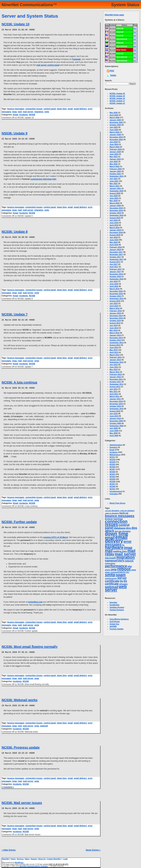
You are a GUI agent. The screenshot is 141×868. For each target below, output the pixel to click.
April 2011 (114, 394)
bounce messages (16, 109)
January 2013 (115, 360)
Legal (65, 857)
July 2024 (114, 142)
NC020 (112, 462)
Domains (113, 447)
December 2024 (116, 137)
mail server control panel (48, 65)
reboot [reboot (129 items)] (124, 569)
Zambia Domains (117, 610)
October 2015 (115, 296)
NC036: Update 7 (15, 314)
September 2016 (116, 279)
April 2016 (114, 286)
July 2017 (114, 264)
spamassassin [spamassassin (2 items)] (111, 578)
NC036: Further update (19, 521)
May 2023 (114, 157)
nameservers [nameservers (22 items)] (115, 561)
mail (20, 112)
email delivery (80, 109)
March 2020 (115, 203)
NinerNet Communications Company (34, 864)
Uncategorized (116, 491)
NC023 (112, 464)
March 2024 (115, 147)
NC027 (112, 469)
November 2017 (116, 254)
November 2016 (116, 274)
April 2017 (114, 267)
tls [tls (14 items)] (121, 581)
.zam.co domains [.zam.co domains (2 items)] (112, 513)
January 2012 (115, 377)
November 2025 (116, 122)
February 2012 (116, 374)
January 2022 (115, 171)
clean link (51, 179)
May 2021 (114, 184)
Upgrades (114, 494)
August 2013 (115, 345)
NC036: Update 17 (117, 101)
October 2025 (115, 125)
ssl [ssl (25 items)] (120, 578)
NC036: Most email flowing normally (30, 646)
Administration (116, 445)
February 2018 (116, 247)
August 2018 (115, 235)
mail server (28, 112)
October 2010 (115, 406)
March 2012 (115, 372)
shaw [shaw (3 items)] (133, 570)
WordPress (19, 861)
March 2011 (115, 396)
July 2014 (114, 325)
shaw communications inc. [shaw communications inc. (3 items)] (117, 572)
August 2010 (115, 411)
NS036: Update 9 (15, 133)
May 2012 (114, 369)
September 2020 (116, 191)
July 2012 (114, 365)
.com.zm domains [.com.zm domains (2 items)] (127, 511)
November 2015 (116, 294)
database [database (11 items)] (120, 528)
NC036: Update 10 (16, 24)
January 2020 (115, 206)
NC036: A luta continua (19, 382)
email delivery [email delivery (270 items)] (116, 539)
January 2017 (115, 272)
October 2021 (115, 174)
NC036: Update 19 (117, 96)
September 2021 (116, 176)
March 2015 (115, 308)
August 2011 (115, 387)
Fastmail (76, 59)
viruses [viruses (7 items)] (123, 584)
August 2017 (115, 262)
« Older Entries (9, 848)
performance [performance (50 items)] (116, 566)
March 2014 (115, 333)
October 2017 (115, 257)
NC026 (112, 467)
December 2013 (116, 338)
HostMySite (115, 605)
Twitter (113, 75)
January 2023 (115, 159)
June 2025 (114, 130)
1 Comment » (8, 786)
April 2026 (114, 115)
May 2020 (114, 201)
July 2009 (114, 428)
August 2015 (115, 301)
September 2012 (116, 362)
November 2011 (116, 379)
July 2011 (114, 389)
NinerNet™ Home (9, 857)
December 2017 (116, 252)
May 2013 (114, 350)
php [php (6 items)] (130, 566)
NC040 (112, 486)
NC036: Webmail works (20, 699)
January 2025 (115, 135)
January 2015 (115, 313)
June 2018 (114, 240)
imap (15, 112)
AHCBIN (113, 626)
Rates (27, 857)
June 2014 (114, 328)
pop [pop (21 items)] (114, 569)
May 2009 (114, 433)
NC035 (112, 479)
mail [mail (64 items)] (109, 551)
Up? (135, 28)
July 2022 (114, 161)
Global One (114, 624)
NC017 (112, 457)
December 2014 (116, 316)
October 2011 (115, 382)
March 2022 (115, 166)
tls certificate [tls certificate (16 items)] (116, 582)
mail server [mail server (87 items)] (125, 554)
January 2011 (115, 399)
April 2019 (114, 225)
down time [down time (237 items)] (117, 534)
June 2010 (114, 416)
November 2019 (116, 210)
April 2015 (114, 306)
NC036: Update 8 (15, 231)
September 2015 (116, 299)
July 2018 (114, 237)
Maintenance (115, 455)
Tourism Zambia (116, 629)
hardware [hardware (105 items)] (114, 547)
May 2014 (114, 330)
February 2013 (116, 357)
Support (34, 857)
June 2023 (114, 154)
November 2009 (116, 421)
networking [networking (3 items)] (110, 563)
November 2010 (116, 404)
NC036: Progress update (21, 746)
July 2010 (114, 414)
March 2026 (115, 117)
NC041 (112, 489)
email (70, 109)
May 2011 (114, 392)
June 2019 (114, 223)
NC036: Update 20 (117, 93)
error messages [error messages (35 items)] (118, 543)
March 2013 (115, 355)
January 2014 (115, 335)
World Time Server (118, 503)
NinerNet (113, 602)
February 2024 (116, 149)
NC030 (112, 472)
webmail (44, 725)
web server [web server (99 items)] (116, 588)
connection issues (34, 109)
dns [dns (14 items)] (129, 528)
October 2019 (115, 213)
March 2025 (115, 132)
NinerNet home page (114, 15)
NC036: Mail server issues (22, 801)
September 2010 (116, 409)
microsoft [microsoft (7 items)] (110, 558)
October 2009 (115, 423)
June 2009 (114, 431)
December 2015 (116, 291)
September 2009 (116, 426)
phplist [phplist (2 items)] (108, 570)
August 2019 (115, 218)
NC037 (112, 484)
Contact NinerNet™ (54, 857)
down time (62, 109)
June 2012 (114, 367)
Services (20, 857)
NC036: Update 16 (117, 103)
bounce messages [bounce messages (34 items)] (120, 516)
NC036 (32, 115)
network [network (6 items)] (129, 561)
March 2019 (115, 228)
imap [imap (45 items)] (128, 548)
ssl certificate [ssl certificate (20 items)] (116, 580)
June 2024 (114, 144)
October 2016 (115, 277)
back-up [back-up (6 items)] (124, 513)
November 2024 (116, 139)
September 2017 (116, 259)
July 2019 (114, 220)
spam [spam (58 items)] (121, 575)
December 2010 (116, 401)
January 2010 (115, 418)
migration (39, 112)
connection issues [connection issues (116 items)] (116, 523)
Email (16, 115)
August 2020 (115, 193)
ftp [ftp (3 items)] (123, 545)
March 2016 (115, 289)
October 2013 (115, 340)
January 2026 (115, 120)
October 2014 (115, 321)
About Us (42, 857)
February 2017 (116, 269)
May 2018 (114, 242)
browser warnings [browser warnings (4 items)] (114, 519)
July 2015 (114, 303)
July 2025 (114, 127)
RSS (112, 71)
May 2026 (114, 113)
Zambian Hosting (117, 607)
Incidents (24, 115)
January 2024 (115, 152)
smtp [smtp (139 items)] (110, 575)
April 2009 (114, 436)
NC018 (112, 460)
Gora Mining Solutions (119, 619)
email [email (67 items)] (110, 538)
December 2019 (116, 208)
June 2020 (114, 198)
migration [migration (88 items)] (126, 557)
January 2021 (115, 188)
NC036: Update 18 (117, 98)
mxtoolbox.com (35, 601)
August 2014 (115, 323)
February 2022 (116, 169)
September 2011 (116, 384)
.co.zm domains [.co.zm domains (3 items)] (112, 511)
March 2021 (115, 186)
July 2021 (114, 179)
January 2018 (115, 250)
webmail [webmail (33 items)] (112, 587)
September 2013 (116, 343)
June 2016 (114, 284)
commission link (39, 179)
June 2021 (114, 181)
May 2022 (114, 164)
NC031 (112, 474)
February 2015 (116, 311)
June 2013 (114, 347)
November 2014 (116, 318)
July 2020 (114, 196)
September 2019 (116, 215)
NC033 (112, 477)
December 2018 (116, 232)
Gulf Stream (115, 622)
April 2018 (114, 245)
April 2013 (114, 352)
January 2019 (115, 230)
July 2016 (114, 281)
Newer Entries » (93, 848)
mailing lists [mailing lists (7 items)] (120, 551)
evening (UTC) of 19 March (56, 536)
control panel (50, 109)
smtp (47, 112)
